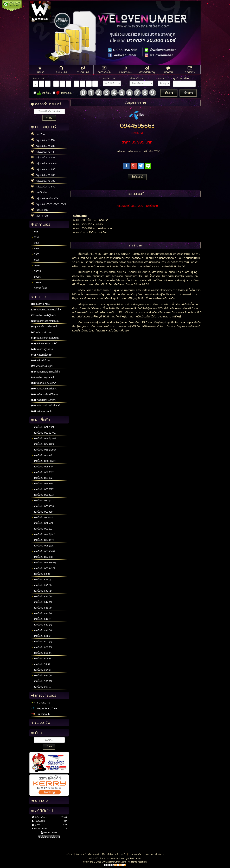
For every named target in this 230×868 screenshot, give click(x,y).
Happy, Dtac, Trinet (44, 708)
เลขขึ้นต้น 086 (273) (43, 495)
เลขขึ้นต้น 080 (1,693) (44, 461)
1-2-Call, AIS (41, 703)
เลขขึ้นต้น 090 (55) (42, 517)
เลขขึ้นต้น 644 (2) (41, 602)
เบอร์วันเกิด (39, 192)
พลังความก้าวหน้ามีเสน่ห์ (45, 406)
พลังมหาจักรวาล (42, 332)
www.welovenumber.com (114, 862)
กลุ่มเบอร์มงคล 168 (43, 140)
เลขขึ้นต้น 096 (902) (43, 551)
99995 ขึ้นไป (39, 288)
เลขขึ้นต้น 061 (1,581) (43, 427)
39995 (36, 271)
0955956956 (112, 859)
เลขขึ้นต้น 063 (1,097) (44, 438)
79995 (36, 282)
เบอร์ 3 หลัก (40, 210)
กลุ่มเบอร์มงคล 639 (43, 169)
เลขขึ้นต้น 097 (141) (42, 557)
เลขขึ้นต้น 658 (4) (41, 630)
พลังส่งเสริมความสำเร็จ (45, 344)
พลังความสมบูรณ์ (42, 366)
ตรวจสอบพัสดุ (136, 854)
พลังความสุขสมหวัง (43, 377)
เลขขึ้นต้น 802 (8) (42, 642)
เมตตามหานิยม (41, 304)
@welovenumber (134, 859)
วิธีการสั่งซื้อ (107, 854)
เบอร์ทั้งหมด (39, 134)
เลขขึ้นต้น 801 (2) (41, 636)
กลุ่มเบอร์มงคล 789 (43, 181)
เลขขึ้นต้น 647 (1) (41, 619)
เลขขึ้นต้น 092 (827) (43, 529)
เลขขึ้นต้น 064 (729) (43, 444)
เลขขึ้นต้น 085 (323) (43, 489)
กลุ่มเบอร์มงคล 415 (43, 152)
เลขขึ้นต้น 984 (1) (41, 670)
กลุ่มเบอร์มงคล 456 (43, 158)
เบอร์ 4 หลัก (40, 216)
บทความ (149, 854)
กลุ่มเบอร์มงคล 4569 (44, 163)
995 (35, 232)
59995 (36, 277)
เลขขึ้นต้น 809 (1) (41, 659)
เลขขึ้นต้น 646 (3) (41, 613)
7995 (35, 254)
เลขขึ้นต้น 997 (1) (41, 687)
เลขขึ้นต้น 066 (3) (42, 455)
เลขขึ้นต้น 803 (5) (41, 647)
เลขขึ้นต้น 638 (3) (41, 585)
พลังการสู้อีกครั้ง (42, 349)
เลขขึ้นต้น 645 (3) (41, 608)
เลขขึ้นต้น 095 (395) (43, 546)
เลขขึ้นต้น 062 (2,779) (44, 433)
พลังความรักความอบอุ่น (45, 321)
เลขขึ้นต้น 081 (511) (42, 467)
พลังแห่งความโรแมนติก (45, 338)
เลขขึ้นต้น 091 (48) (42, 523)
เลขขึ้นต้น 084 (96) (42, 484)
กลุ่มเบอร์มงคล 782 (43, 175)
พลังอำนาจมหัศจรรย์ (44, 327)
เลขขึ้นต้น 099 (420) (43, 568)
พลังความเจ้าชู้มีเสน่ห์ (44, 315)
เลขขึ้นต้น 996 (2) (41, 681)
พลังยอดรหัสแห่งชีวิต (44, 389)
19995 (36, 266)
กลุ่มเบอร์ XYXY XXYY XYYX (49, 204)
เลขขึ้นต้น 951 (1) (41, 664)
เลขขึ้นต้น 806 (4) (42, 653)
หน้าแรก (69, 854)
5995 (35, 249)
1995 (35, 237)
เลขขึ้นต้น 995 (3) (41, 676)
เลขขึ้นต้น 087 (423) (43, 501)
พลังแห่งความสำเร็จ (43, 400)
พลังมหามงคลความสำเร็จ (46, 310)
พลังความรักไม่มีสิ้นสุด (44, 394)
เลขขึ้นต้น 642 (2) (41, 596)
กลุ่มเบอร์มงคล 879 (43, 187)
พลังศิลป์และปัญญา (44, 383)
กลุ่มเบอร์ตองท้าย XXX (45, 198)
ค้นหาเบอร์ (81, 854)
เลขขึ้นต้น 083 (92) (42, 478)
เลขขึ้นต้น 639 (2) (41, 591)
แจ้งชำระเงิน (121, 854)
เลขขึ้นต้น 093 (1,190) (43, 534)
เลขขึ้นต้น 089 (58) (42, 512)
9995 (35, 260)
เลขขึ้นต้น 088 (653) (43, 506)
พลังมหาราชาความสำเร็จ (46, 372)
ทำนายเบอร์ (94, 854)
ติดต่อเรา (159, 854)
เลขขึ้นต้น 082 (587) (43, 472)
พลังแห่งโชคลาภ (42, 355)
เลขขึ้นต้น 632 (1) (41, 580)
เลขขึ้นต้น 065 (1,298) (43, 450)
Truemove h (40, 714)
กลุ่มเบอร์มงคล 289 (43, 146)
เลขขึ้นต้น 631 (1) (41, 574)
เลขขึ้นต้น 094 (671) (43, 540)
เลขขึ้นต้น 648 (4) (42, 625)
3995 (35, 243)
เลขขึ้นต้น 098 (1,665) (44, 563)
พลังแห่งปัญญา (42, 360)
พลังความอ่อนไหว (42, 411)
